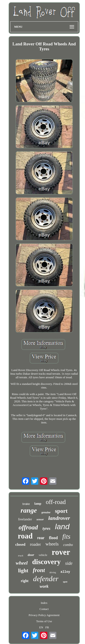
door (31, 555)
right (25, 581)
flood (53, 538)
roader (35, 544)
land (62, 526)
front (39, 570)
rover (61, 552)
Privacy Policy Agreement (44, 615)
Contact (44, 609)
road (25, 536)
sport (61, 511)
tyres (46, 528)
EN (41, 627)
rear (41, 538)
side (69, 563)
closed (20, 544)
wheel (22, 563)
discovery (46, 562)
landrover (59, 518)
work (44, 586)
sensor (40, 519)
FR (47, 627)
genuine (46, 512)
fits (66, 536)
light (23, 571)
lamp (38, 504)
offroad (28, 527)
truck (21, 556)
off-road (56, 502)
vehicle (43, 555)
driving (53, 572)
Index (44, 603)
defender (46, 579)
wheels (52, 544)
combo (68, 545)
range (29, 510)
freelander (25, 519)
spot (65, 582)
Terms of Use (44, 621)
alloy (65, 572)
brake (26, 504)
